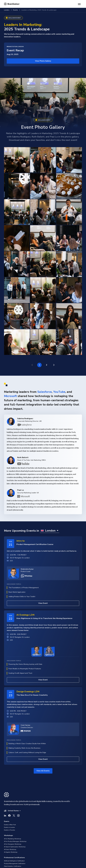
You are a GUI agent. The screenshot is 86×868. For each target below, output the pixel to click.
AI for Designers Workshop (13, 844)
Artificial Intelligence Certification (14, 861)
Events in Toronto (10, 830)
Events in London (9, 827)
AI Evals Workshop (10, 849)
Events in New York (10, 825)
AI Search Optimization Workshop (15, 847)
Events (15, 10)
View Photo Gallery (43, 61)
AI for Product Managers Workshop (15, 841)
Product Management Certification (15, 864)
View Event (43, 603)
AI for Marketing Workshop (13, 839)
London (7, 10)
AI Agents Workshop (11, 852)
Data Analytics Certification (13, 866)
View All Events (43, 771)
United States (12, 811)
